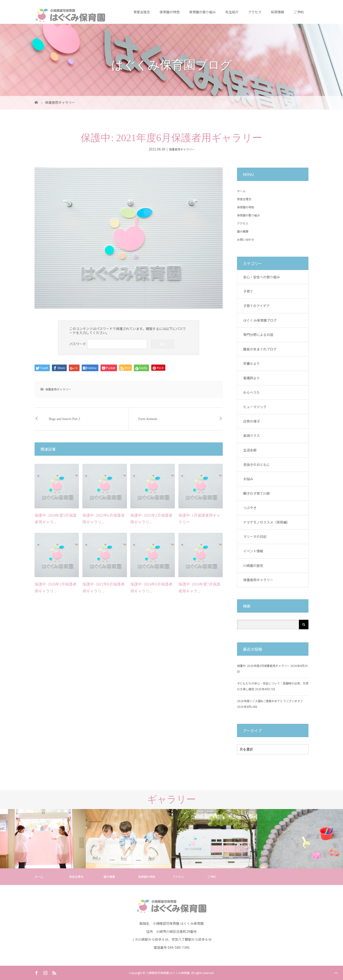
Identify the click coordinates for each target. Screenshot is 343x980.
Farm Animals (148, 419)
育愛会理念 (142, 12)
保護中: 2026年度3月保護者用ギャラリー (263, 666)
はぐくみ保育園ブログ (260, 320)
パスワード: (108, 344)
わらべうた (252, 392)
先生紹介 (232, 12)
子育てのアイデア (256, 306)
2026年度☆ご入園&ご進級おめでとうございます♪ (270, 701)
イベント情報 (253, 551)
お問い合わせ (246, 239)
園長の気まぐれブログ (260, 349)
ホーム (241, 191)
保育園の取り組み (202, 12)
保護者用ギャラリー (182, 149)
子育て (248, 291)
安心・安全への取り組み (262, 277)
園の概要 (243, 231)
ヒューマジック (255, 407)
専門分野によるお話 (258, 335)
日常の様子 (252, 421)
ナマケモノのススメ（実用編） (267, 522)
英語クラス (252, 435)
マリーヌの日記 (255, 536)
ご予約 (299, 12)
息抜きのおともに (257, 465)
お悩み (248, 479)
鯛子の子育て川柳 (257, 493)
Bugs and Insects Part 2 (64, 419)
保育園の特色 (170, 12)
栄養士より (252, 363)
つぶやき (250, 508)
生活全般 (250, 450)
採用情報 (277, 12)
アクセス (255, 12)
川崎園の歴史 (253, 565)
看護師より (252, 378)
